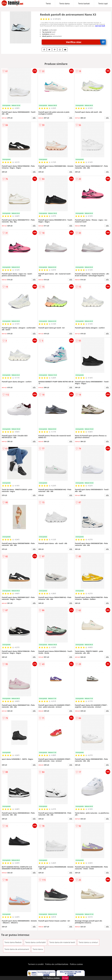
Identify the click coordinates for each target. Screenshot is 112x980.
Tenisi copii (103, 4)
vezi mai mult (100, 26)
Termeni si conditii (36, 964)
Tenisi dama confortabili (35, 942)
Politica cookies (76, 964)
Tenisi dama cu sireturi (88, 942)
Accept (65, 978)
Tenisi (48, 4)
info (34, 118)
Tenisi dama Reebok (13, 942)
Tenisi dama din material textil (62, 942)
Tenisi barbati (84, 4)
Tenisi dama (64, 4)
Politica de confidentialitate (57, 964)
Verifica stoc (86, 42)
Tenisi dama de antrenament (17, 949)
